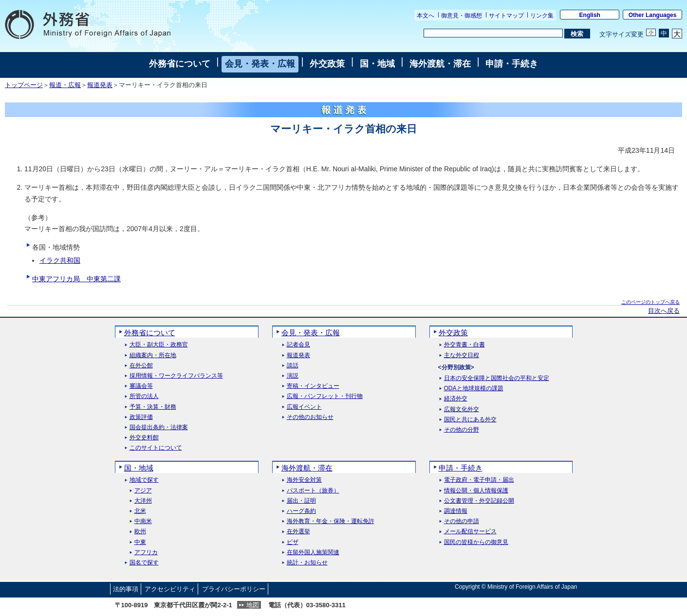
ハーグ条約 (301, 511)
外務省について (180, 64)
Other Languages (653, 15)
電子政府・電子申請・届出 (479, 480)
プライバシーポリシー (234, 589)
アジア (143, 491)
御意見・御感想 (462, 16)
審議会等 (141, 386)
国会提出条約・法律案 (159, 427)
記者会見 (298, 345)
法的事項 (126, 589)
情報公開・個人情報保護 (476, 491)
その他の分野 (462, 430)
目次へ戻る (664, 311)
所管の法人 (144, 396)
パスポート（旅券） (313, 491)
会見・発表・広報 (260, 64)
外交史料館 (144, 438)
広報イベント (304, 407)
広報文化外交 (462, 409)
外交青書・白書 (464, 345)
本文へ (426, 16)
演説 (293, 376)
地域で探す (144, 480)
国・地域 (377, 64)
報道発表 (100, 85)
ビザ (293, 542)
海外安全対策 (304, 480)
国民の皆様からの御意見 (476, 542)
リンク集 (542, 16)
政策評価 (141, 417)
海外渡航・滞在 (440, 64)
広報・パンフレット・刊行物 (325, 396)
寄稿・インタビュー (313, 386)
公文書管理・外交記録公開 (479, 501)
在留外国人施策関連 (313, 553)
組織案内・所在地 (153, 355)
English (590, 15)
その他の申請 (462, 521)
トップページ (24, 85)
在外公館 (141, 366)
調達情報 (456, 511)
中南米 (143, 521)
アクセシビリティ (170, 589)
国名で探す (144, 563)
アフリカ (146, 553)
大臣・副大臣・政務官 (159, 345)
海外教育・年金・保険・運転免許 (331, 521)
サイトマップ (506, 16)
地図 (253, 605)
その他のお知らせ (310, 417)
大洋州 (143, 501)
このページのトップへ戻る (650, 302)
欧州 (140, 532)
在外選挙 (298, 532)
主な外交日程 (462, 355)
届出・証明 (301, 501)
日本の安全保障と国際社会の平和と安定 (497, 378)
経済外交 (456, 399)
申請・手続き (512, 64)
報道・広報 (65, 85)
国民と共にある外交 (470, 420)
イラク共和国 (60, 260)
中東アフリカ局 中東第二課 (76, 279)
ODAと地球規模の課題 (474, 389)
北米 (140, 511)
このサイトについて (156, 448)
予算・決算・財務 (153, 407)
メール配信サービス (470, 532)
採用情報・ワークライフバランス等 (176, 376)
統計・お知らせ (307, 563)
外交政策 (327, 64)
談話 (293, 366)
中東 (140, 542)
